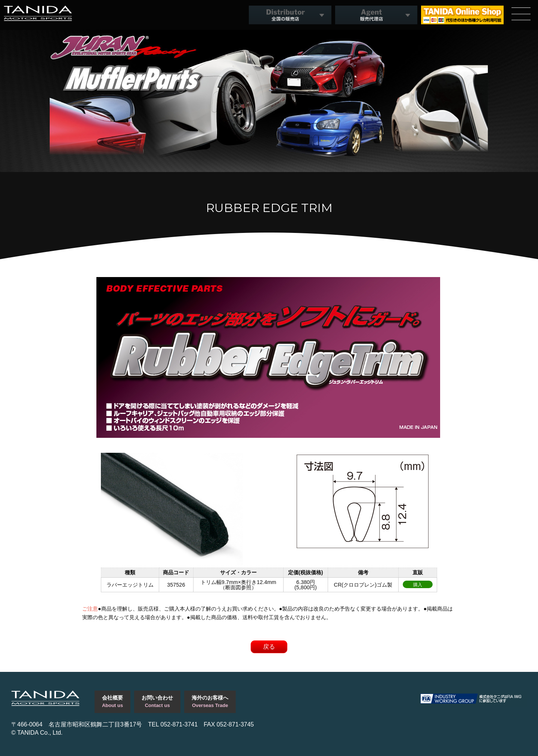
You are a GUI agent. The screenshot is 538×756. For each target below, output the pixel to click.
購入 (418, 585)
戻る (269, 647)
